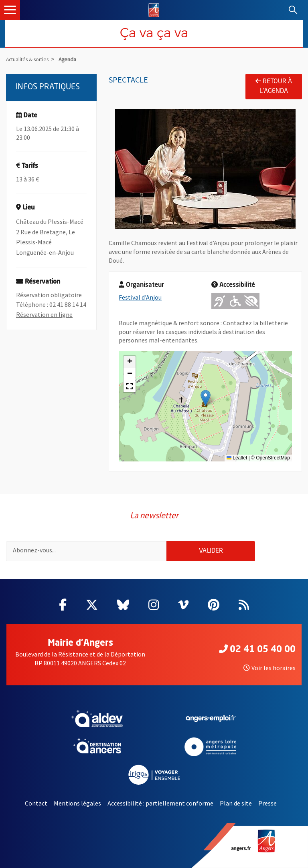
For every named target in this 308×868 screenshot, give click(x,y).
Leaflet (237, 458)
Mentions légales (77, 803)
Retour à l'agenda (274, 86)
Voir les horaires (269, 668)
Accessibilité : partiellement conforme (160, 803)
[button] (206, 398)
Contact (36, 803)
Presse (267, 803)
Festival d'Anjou (140, 297)
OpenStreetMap (273, 458)
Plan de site (236, 803)
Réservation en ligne (44, 314)
